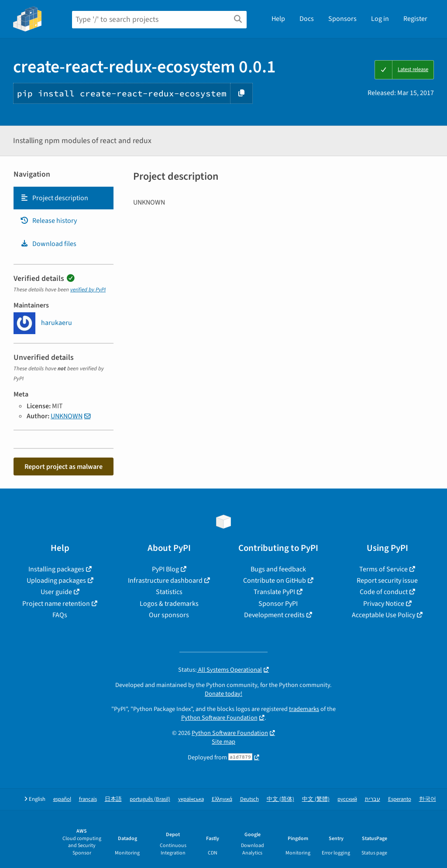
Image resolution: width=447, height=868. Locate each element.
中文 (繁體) (316, 799)
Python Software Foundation (219, 718)
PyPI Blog (165, 569)
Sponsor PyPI (278, 604)
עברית (373, 799)
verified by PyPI (88, 290)
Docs (307, 19)
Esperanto (400, 799)
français (88, 799)
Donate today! (223, 694)
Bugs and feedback (278, 569)
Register (415, 19)
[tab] (64, 198)
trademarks (304, 709)
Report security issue (387, 581)
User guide (56, 592)
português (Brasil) (150, 799)
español (62, 799)
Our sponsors (169, 615)
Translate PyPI (274, 592)
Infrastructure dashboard (165, 581)
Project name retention (56, 604)
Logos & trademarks (169, 604)
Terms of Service (383, 569)
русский (347, 799)
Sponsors (342, 19)
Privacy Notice (384, 604)
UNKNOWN (67, 416)
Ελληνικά (222, 799)
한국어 (428, 799)
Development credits (274, 615)
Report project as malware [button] (64, 467)
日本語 (113, 799)
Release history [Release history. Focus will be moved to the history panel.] (48, 221)
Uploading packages (56, 581)
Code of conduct (384, 592)
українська (191, 799)
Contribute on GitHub (275, 581)
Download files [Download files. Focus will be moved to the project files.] (48, 244)
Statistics (169, 592)
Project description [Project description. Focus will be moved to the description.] (54, 198)
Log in (380, 19)
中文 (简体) (280, 799)
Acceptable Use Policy (383, 615)
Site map (223, 742)
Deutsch (249, 799)
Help (278, 19)
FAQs (60, 615)
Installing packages (56, 569)
